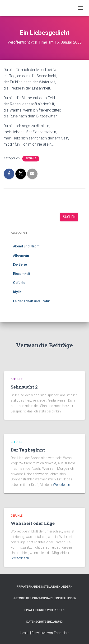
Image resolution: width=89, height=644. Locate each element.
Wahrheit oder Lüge (33, 523)
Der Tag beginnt (28, 450)
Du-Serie (20, 264)
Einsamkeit (22, 274)
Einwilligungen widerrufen (44, 610)
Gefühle (31, 159)
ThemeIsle (61, 633)
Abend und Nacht (26, 246)
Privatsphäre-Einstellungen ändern (44, 587)
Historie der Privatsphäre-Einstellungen (44, 598)
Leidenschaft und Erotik (31, 301)
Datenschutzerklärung (44, 622)
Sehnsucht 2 (24, 387)
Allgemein (21, 255)
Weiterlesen (61, 485)
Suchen (69, 217)
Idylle (17, 292)
